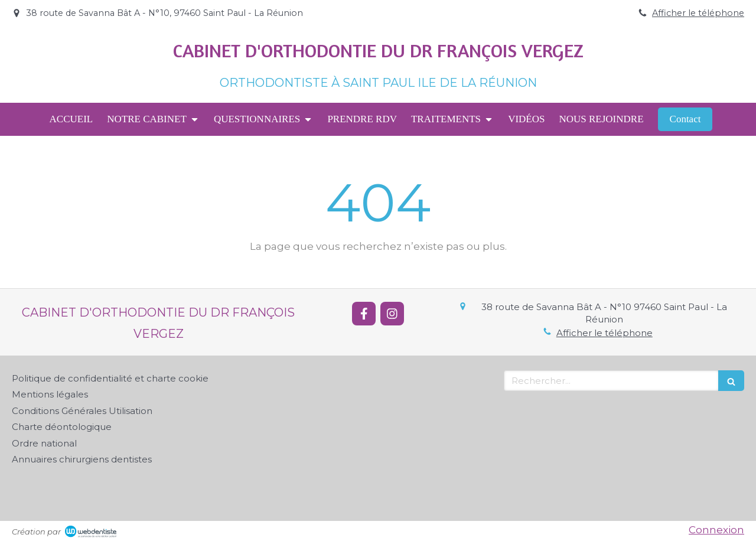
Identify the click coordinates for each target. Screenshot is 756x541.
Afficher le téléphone (698, 13)
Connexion (716, 530)
